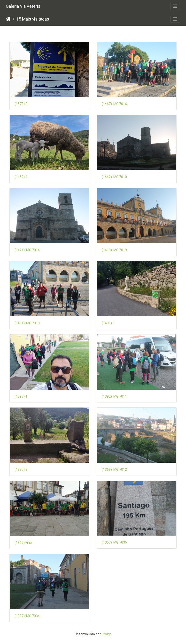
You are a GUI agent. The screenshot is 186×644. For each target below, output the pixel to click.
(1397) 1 (21, 396)
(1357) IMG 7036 (114, 542)
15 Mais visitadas (33, 19)
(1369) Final (23, 543)
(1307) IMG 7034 (27, 616)
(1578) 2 (21, 104)
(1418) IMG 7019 (114, 250)
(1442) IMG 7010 (114, 177)
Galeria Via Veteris (23, 6)
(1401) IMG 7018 (27, 323)
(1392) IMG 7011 (114, 396)
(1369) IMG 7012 (114, 470)
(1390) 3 (21, 470)
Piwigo (107, 634)
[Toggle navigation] (175, 6)
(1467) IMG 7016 (114, 104)
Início (8, 19)
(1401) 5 (108, 323)
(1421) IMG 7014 (27, 250)
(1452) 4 (21, 177)
